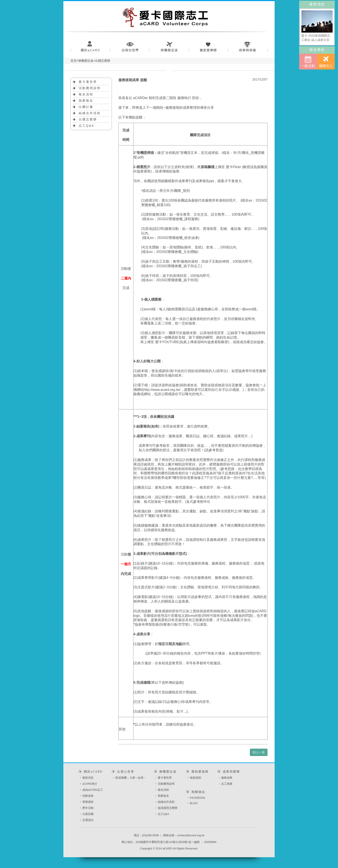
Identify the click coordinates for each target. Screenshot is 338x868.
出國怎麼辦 (88, 119)
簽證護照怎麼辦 (168, 808)
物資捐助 (196, 778)
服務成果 (227, 778)
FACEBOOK (198, 798)
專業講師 (88, 802)
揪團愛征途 (169, 47)
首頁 (74, 61)
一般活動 (308, 62)
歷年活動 (88, 808)
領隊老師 (88, 796)
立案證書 (88, 814)
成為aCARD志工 (93, 790)
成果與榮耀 (248, 47)
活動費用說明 (90, 88)
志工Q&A (87, 126)
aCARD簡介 (90, 784)
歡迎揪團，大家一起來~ (130, 778)
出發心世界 (130, 47)
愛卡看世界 (88, 82)
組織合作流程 (90, 113)
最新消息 (88, 778)
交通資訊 (88, 820)
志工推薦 (227, 784)
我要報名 (86, 101)
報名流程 (86, 94)
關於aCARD (90, 47)
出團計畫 (86, 107)
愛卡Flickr (233, 167)
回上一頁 (259, 752)
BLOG (194, 803)
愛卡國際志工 (166, 17)
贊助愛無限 (209, 47)
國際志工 (326, 62)
